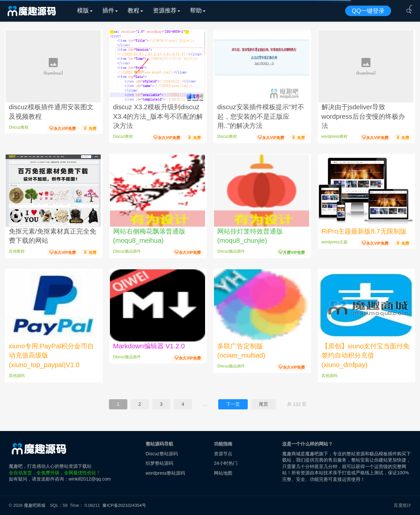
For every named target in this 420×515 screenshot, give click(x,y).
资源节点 (223, 454)
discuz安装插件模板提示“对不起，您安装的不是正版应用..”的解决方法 (261, 116)
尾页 (263, 404)
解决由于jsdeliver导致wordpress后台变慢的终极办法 (363, 116)
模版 (83, 10)
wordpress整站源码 (166, 473)
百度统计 (402, 505)
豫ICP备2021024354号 (125, 505)
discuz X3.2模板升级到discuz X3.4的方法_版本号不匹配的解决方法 (158, 116)
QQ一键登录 (368, 11)
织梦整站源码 (159, 463)
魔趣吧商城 (35, 505)
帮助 (196, 10)
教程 (134, 10)
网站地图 (223, 473)
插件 (108, 10)
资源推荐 (165, 10)
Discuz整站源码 (162, 454)
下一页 (233, 404)
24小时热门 (226, 463)
